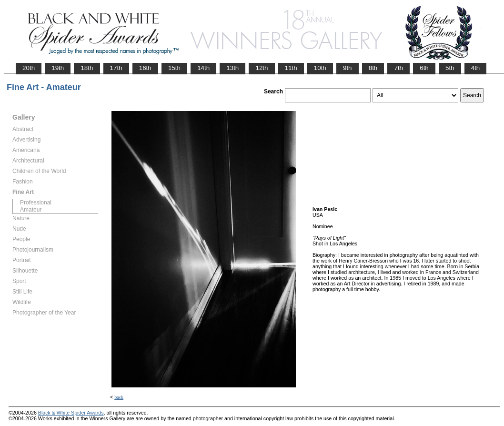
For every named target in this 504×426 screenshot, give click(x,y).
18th (87, 68)
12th (262, 68)
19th (58, 68)
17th (116, 68)
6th (424, 68)
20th (29, 68)
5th (450, 68)
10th (320, 68)
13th (232, 68)
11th (291, 68)
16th (145, 68)
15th (174, 68)
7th (398, 68)
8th (373, 68)
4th (476, 68)
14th (203, 68)
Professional (36, 203)
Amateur (31, 210)
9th (348, 68)
